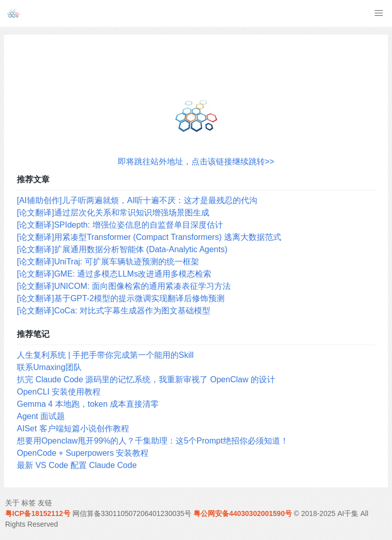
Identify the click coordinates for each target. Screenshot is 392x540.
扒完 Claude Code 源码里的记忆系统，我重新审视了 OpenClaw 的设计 (146, 379)
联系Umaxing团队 (49, 367)
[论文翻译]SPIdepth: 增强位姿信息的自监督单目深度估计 (120, 225)
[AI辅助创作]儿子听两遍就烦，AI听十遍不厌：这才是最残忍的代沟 (137, 200)
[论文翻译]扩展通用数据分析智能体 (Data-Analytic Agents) (122, 249)
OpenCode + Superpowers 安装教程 (83, 453)
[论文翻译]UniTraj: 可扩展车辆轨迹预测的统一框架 (108, 262)
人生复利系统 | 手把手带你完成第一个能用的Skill (105, 355)
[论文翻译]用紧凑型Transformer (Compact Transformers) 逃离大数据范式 (149, 237)
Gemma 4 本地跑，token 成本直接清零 (88, 404)
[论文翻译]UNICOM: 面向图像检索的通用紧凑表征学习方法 (124, 286)
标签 (29, 503)
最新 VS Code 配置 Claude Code (77, 465)
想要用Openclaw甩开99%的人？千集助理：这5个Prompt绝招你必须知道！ (153, 441)
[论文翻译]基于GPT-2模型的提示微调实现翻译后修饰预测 (121, 298)
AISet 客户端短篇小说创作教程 (73, 428)
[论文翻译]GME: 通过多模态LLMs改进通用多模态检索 (114, 274)
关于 (12, 503)
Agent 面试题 (41, 416)
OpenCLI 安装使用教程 (59, 392)
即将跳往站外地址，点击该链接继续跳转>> (196, 162)
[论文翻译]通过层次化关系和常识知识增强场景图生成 (113, 213)
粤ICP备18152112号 (38, 513)
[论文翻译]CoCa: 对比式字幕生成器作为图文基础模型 (114, 311)
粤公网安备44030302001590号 (243, 513)
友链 (45, 503)
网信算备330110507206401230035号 (132, 513)
